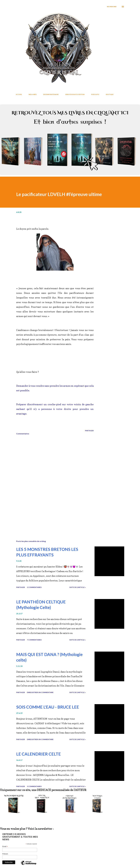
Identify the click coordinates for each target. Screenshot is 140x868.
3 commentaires (34, 786)
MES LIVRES (33, 94)
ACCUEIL (19, 94)
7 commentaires (34, 640)
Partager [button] (89, 431)
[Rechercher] (112, 7)
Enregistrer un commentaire (40, 692)
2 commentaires (34, 587)
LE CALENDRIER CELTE (39, 754)
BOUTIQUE (110, 94)
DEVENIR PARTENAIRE (51, 94)
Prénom (5, 854)
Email (5, 846)
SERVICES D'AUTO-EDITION (75, 94)
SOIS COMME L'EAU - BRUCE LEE (48, 707)
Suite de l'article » (78, 587)
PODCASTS (95, 94)
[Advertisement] (55, 511)
